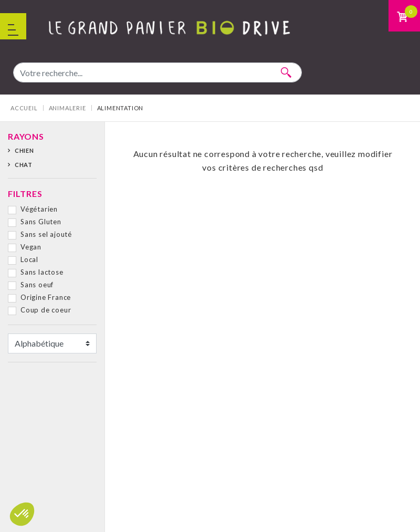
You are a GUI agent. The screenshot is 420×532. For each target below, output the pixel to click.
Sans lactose (42, 272)
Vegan (31, 247)
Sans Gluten (41, 222)
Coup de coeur (46, 310)
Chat (24, 165)
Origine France (46, 297)
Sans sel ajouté (46, 234)
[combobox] (157, 72)
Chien (24, 150)
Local (29, 259)
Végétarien (39, 209)
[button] (22, 514)
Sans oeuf (37, 285)
